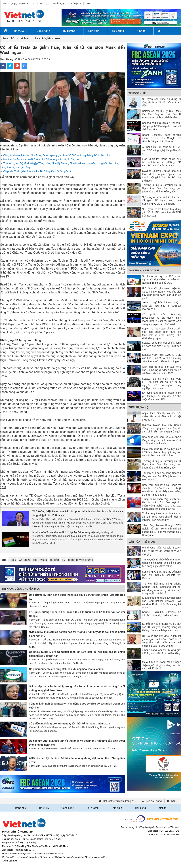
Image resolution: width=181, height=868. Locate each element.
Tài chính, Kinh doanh (144, 270)
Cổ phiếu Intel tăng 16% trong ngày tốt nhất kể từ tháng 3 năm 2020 (69, 724)
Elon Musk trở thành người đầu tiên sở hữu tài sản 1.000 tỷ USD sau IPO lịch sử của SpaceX (162, 162)
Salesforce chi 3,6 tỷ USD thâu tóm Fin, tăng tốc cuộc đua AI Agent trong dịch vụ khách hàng (162, 114)
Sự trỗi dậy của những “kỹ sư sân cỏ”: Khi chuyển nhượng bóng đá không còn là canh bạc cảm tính (162, 627)
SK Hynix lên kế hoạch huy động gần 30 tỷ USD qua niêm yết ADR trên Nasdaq (162, 212)
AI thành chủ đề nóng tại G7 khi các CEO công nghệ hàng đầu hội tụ (162, 150)
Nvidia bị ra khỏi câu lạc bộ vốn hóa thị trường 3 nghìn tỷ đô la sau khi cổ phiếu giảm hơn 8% (77, 634)
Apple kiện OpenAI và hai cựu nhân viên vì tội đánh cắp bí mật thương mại (162, 416)
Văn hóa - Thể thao (142, 542)
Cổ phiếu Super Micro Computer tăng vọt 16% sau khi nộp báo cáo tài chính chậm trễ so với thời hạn (77, 654)
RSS (174, 801)
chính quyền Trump (81, 560)
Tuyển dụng (59, 4)
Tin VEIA (20, 31)
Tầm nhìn (95, 31)
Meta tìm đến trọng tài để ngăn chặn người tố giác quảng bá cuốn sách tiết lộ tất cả (162, 665)
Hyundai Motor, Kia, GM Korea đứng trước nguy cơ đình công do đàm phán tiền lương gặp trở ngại (162, 428)
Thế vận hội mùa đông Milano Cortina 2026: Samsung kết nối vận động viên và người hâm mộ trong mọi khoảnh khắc (162, 589)
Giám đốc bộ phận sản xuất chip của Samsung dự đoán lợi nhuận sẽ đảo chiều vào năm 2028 (162, 370)
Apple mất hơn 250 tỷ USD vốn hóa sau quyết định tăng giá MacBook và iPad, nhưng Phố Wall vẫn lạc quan (162, 333)
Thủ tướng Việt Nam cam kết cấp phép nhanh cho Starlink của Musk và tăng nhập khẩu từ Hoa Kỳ (78, 513)
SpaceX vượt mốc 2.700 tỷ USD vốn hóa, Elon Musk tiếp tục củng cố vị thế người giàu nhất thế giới (162, 358)
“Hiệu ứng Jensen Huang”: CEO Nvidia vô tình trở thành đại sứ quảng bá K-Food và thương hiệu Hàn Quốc (162, 530)
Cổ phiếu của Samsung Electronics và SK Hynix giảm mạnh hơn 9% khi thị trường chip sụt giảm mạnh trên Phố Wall (162, 319)
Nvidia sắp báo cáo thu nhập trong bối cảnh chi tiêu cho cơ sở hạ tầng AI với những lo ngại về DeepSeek (77, 688)
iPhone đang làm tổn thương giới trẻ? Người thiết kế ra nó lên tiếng (162, 652)
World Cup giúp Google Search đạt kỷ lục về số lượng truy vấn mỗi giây (162, 551)
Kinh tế (143, 31)
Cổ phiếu (25, 560)
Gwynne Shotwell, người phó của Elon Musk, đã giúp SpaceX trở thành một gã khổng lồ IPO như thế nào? (162, 176)
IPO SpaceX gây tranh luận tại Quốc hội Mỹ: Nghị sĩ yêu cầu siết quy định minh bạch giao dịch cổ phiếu (162, 293)
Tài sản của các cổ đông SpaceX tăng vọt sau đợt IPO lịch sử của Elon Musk (162, 476)
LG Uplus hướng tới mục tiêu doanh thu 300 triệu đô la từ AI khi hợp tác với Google (77, 614)
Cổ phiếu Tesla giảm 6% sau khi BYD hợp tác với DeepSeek (37, 171)
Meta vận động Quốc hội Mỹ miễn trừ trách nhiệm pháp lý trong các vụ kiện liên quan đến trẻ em (162, 452)
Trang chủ (9, 38)
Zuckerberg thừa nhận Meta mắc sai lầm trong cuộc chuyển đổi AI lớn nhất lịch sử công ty (162, 517)
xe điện (54, 560)
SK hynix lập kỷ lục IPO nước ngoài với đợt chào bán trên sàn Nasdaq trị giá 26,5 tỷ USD (162, 279)
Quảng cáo (75, 4)
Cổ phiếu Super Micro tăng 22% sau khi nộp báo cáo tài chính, (66, 669)
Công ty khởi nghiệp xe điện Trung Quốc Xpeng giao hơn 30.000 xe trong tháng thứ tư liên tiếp (57, 155)
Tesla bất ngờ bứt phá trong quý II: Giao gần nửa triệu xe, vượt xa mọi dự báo (162, 306)
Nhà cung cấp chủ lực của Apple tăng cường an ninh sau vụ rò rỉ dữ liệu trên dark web (162, 440)
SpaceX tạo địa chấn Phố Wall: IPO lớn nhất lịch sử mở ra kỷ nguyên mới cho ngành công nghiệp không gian (162, 384)
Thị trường (71, 31)
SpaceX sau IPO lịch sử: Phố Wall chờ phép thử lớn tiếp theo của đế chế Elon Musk (162, 126)
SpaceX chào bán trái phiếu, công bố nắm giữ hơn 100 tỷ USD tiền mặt (162, 346)
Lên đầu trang (154, 801)
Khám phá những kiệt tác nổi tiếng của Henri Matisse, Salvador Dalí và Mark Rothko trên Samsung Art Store (162, 603)
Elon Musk (40, 560)
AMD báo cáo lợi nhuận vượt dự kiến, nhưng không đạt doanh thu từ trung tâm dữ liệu (77, 760)
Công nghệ (45, 31)
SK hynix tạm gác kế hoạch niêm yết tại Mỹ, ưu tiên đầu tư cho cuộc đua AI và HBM (162, 396)
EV (64, 560)
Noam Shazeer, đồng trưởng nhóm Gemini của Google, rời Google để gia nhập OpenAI (162, 138)
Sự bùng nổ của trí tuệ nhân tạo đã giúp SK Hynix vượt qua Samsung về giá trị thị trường (162, 200)
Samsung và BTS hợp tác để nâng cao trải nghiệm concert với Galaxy (162, 575)
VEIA (89, 4)
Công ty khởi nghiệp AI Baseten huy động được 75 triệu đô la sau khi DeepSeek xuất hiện (77, 706)
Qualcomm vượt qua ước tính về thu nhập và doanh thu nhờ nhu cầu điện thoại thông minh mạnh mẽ (77, 743)
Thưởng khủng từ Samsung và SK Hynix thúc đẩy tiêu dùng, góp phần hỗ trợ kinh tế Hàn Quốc (162, 188)
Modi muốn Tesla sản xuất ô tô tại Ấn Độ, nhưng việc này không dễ (41, 159)
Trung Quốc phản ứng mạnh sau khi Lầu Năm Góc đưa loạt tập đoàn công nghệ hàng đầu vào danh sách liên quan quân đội (162, 504)
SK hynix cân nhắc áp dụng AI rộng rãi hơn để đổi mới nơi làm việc (162, 102)
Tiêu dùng (120, 31)
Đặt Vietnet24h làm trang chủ (120, 801)
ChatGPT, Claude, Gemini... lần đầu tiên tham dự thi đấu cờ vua (162, 613)
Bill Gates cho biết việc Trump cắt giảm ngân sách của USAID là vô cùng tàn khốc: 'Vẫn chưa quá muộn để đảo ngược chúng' (162, 641)
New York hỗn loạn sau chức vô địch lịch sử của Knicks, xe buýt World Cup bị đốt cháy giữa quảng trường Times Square (162, 490)
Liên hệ (44, 4)
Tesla (13, 560)
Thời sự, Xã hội (139, 407)
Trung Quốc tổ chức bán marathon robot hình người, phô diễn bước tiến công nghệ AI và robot (162, 563)
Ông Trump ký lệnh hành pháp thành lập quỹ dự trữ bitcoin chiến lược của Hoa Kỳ (77, 597)
